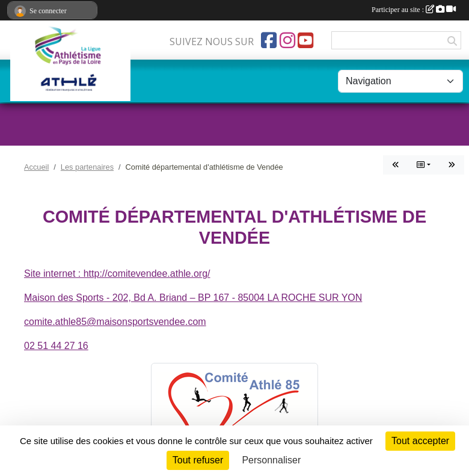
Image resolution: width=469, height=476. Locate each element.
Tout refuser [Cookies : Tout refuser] (198, 460)
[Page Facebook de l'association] (269, 40)
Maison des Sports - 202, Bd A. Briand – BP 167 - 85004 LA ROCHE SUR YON (193, 298)
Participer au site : (414, 10)
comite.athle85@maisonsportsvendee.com (115, 322)
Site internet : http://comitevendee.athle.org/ (117, 274)
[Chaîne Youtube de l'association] (305, 40)
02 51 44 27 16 (56, 346)
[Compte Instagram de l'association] (287, 40)
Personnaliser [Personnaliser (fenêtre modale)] (271, 460)
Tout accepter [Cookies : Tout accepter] (420, 441)
